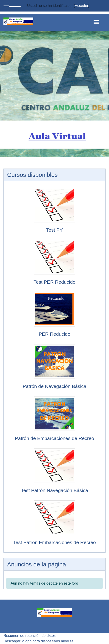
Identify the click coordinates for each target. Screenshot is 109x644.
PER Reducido (54, 334)
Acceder (82, 6)
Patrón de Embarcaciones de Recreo (54, 438)
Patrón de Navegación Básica (55, 386)
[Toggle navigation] (99, 21)
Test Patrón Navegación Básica (54, 490)
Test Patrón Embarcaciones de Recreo (54, 542)
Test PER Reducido (54, 282)
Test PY (54, 230)
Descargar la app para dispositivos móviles (38, 641)
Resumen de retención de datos (30, 636)
